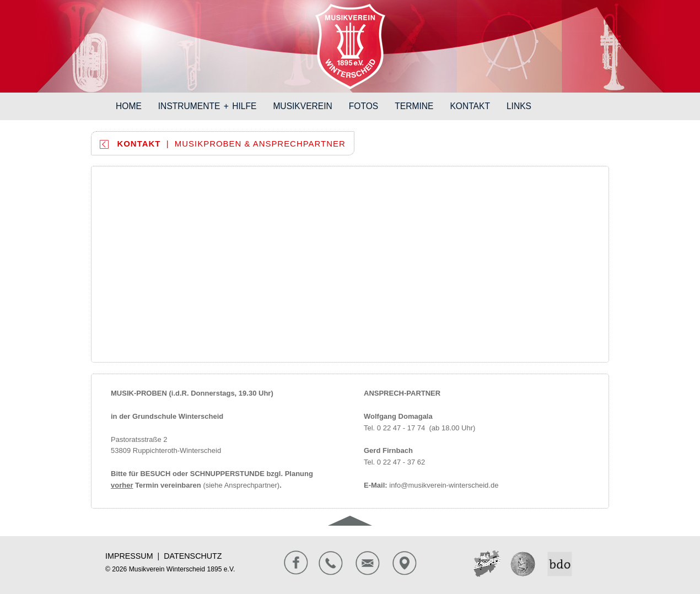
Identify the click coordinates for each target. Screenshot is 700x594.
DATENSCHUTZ (193, 556)
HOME (133, 106)
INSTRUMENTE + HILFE (212, 106)
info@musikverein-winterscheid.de (444, 485)
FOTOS (368, 106)
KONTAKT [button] (470, 106)
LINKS (523, 106)
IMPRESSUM (129, 556)
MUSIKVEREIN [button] (302, 106)
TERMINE (418, 106)
